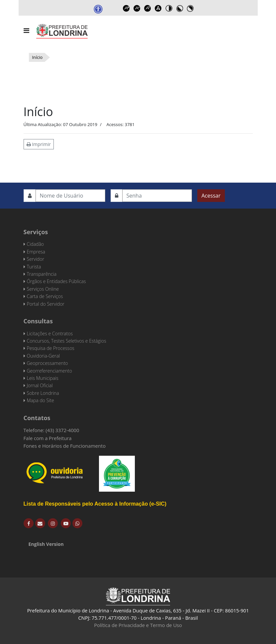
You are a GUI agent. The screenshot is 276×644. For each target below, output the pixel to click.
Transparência (42, 274)
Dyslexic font (158, 8)
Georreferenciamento (49, 371)
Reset (147, 8)
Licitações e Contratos (50, 333)
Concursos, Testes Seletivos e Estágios (67, 341)
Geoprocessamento (47, 363)
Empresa (36, 252)
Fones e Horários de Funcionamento (65, 446)
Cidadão (36, 244)
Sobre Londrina (43, 393)
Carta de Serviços (45, 296)
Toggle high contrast (169, 8)
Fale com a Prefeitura (48, 438)
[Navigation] (26, 31)
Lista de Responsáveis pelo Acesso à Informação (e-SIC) (95, 504)
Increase (126, 8)
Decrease (137, 8)
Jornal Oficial (40, 385)
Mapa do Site (41, 400)
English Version (46, 544)
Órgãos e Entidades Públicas (56, 281)
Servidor (36, 259)
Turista (34, 267)
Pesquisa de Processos (51, 348)
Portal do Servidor (46, 304)
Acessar (211, 196)
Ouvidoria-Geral (43, 356)
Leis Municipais (43, 378)
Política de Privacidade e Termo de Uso (138, 625)
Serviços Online (43, 289)
